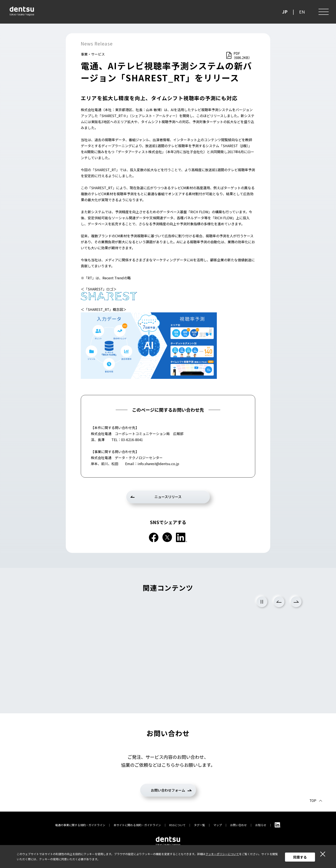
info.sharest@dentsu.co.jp (158, 464)
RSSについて (177, 825)
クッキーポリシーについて (222, 854)
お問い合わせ (238, 825)
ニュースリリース (168, 497)
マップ (218, 825)
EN (302, 12)
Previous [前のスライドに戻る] (279, 602)
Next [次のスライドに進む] (296, 602)
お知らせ (261, 825)
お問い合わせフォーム (168, 790)
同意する (300, 857)
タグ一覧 (199, 825)
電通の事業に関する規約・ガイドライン (80, 825)
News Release (97, 44)
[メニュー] (323, 12)
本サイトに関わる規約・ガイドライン (137, 825)
